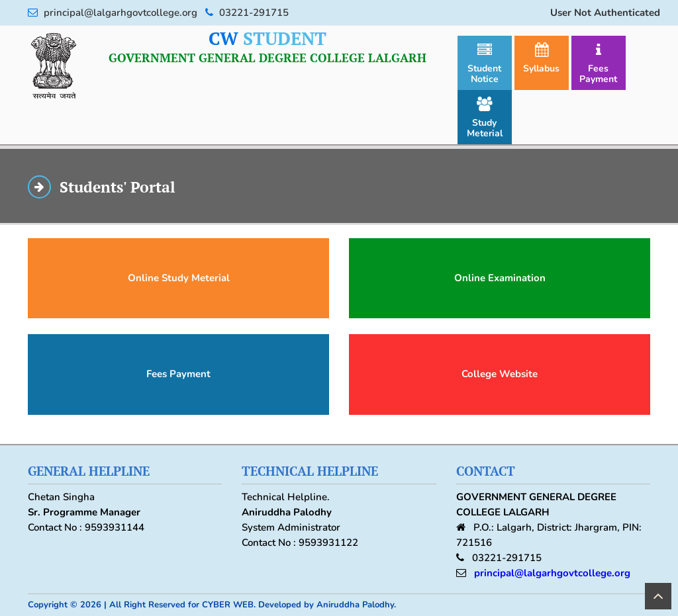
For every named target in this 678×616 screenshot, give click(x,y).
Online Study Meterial (179, 278)
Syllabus (541, 59)
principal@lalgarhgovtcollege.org (552, 573)
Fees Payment (598, 64)
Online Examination (500, 278)
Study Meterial (485, 118)
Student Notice (484, 64)
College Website (500, 374)
